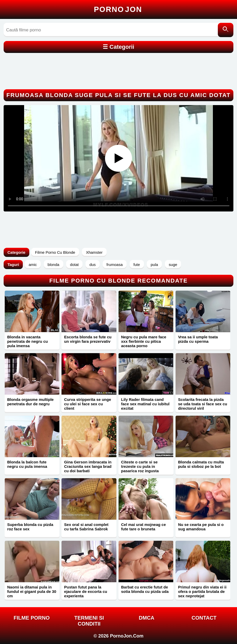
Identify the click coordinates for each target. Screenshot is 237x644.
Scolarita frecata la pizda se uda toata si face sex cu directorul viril (203, 404)
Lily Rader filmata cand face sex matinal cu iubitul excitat (145, 404)
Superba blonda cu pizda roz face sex (30, 527)
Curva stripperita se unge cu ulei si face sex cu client (88, 404)
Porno (118, 9)
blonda (54, 265)
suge (173, 265)
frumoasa (115, 265)
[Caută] (226, 30)
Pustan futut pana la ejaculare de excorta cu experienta (86, 591)
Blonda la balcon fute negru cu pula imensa (27, 464)
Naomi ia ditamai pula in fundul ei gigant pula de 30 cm (32, 591)
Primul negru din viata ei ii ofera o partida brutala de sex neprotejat (202, 591)
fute (137, 265)
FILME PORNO (32, 618)
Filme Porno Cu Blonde (55, 252)
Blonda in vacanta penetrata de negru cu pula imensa (28, 341)
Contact (204, 618)
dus (93, 265)
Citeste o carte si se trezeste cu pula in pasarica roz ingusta (140, 466)
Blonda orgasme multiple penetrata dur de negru (30, 402)
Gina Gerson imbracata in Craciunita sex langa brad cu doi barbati (88, 466)
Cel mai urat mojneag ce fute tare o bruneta (144, 527)
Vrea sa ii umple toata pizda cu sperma (198, 339)
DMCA (147, 618)
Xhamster (94, 252)
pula (154, 265)
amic (33, 265)
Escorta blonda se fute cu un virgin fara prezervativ (88, 339)
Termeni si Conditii (89, 621)
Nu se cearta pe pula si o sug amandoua (201, 527)
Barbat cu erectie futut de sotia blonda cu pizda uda (145, 589)
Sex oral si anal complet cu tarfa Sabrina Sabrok (86, 527)
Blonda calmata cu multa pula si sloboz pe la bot (201, 464)
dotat (74, 265)
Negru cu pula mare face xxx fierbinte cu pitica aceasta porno (144, 341)
